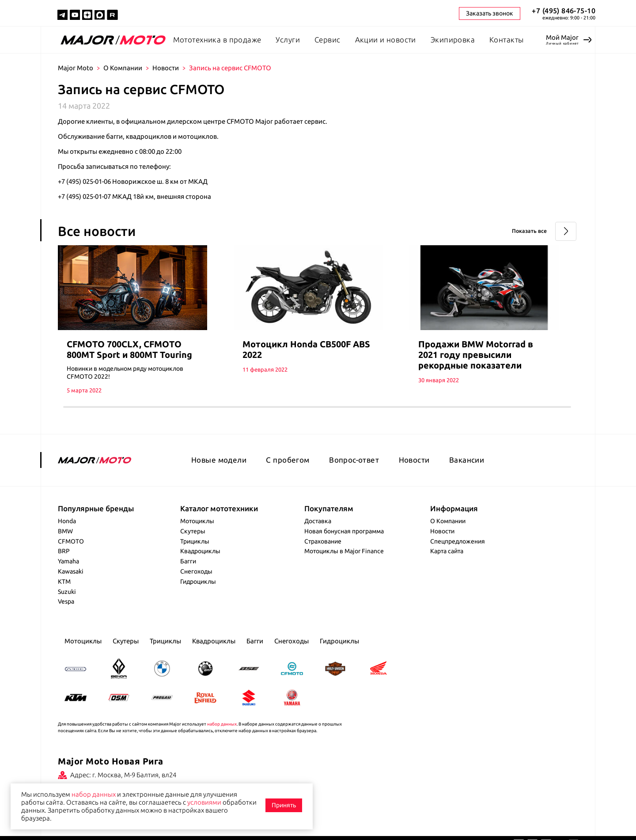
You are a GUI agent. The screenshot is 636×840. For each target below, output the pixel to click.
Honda (67, 531)
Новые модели (219, 469)
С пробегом (288, 469)
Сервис (327, 40)
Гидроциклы (198, 591)
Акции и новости (386, 40)
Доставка (318, 531)
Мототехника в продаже (217, 40)
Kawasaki (71, 582)
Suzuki (67, 601)
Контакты (506, 40)
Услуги (288, 40)
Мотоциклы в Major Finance (344, 561)
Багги (188, 571)
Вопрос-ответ (354, 469)
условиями (204, 802)
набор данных (222, 734)
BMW (65, 541)
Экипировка (453, 40)
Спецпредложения (458, 551)
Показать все (524, 231)
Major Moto (76, 68)
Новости (166, 68)
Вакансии (467, 469)
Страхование (323, 551)
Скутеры (193, 541)
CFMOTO (71, 551)
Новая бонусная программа (344, 541)
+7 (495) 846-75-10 (564, 11)
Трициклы (195, 551)
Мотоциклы (197, 531)
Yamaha (68, 571)
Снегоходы (196, 582)
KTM (64, 591)
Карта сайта (447, 561)
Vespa (66, 612)
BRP (64, 561)
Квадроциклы (200, 561)
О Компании (123, 68)
